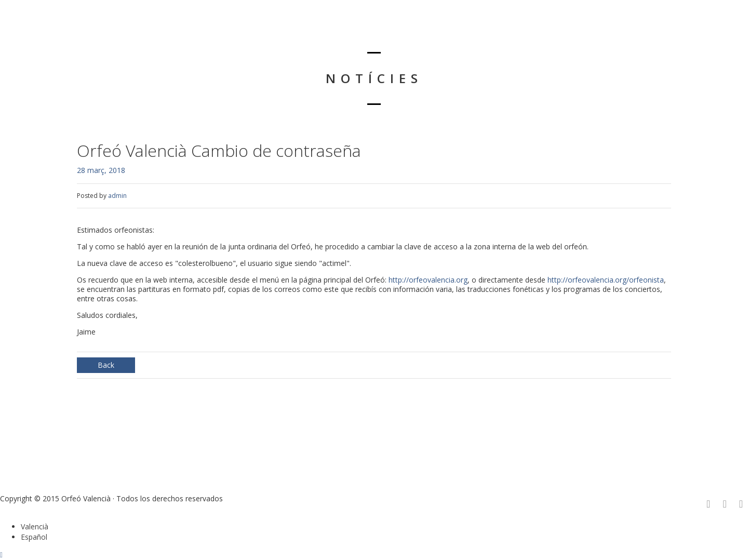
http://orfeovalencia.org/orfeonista (606, 280)
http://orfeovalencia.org (428, 280)
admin (117, 196)
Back (106, 365)
